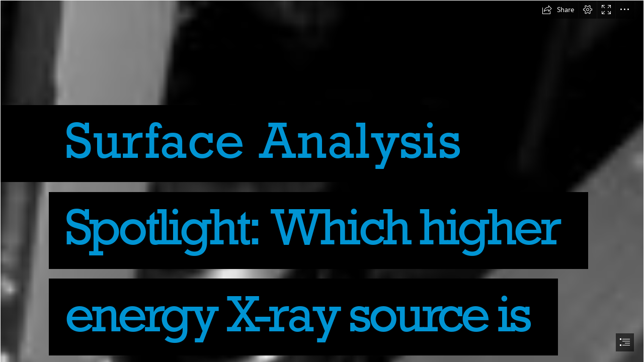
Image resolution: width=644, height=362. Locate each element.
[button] (558, 10)
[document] (322, 181)
